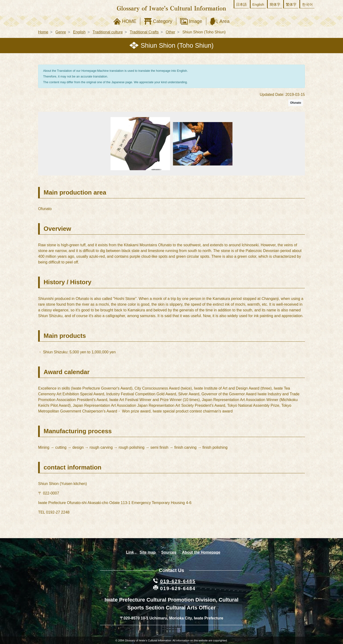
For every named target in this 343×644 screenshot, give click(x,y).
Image (196, 21)
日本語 (241, 4)
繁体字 (291, 4)
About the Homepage (201, 552)
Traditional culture (108, 32)
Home (43, 32)
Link (130, 552)
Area (224, 21)
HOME (129, 21)
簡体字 (275, 4)
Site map (148, 552)
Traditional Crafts (144, 32)
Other (171, 32)
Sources (169, 552)
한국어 (307, 4)
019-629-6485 (178, 581)
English (258, 4)
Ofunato (296, 103)
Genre (61, 32)
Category (163, 21)
